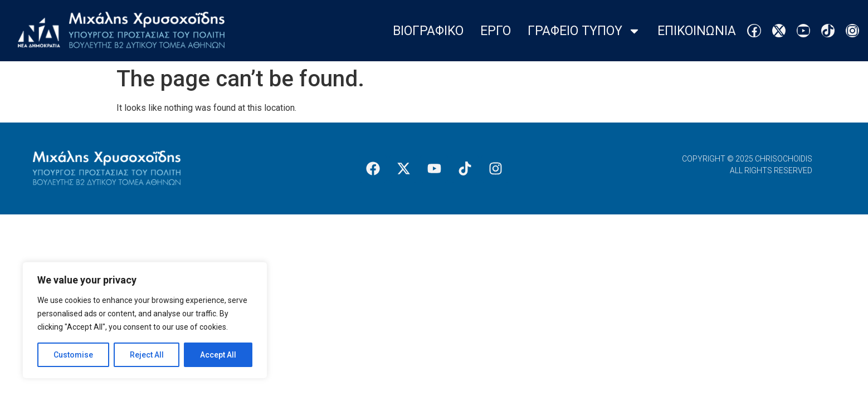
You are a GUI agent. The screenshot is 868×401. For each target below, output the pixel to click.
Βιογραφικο (428, 31)
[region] (145, 320)
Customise (73, 355)
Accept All (218, 355)
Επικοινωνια (697, 31)
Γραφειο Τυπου (584, 31)
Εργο (496, 31)
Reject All (147, 355)
